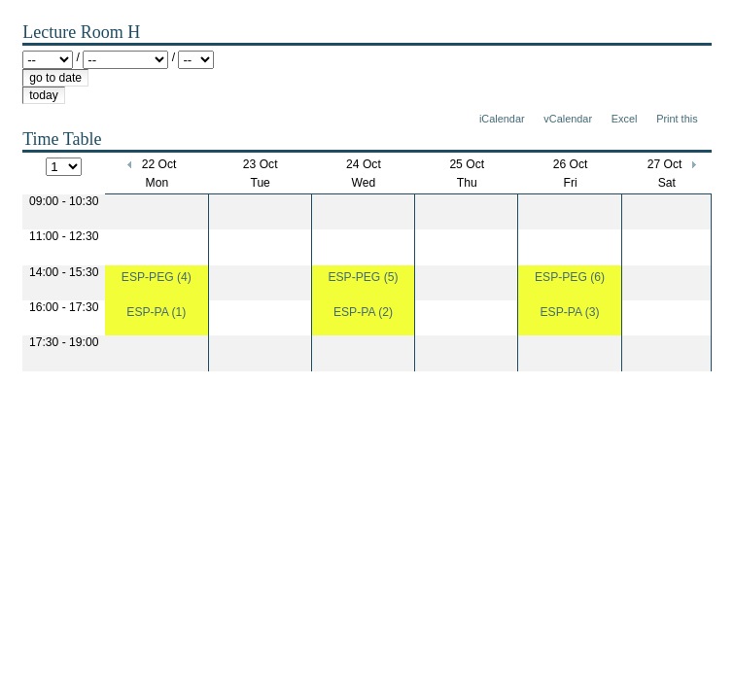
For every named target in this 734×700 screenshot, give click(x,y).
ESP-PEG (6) (570, 277)
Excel (625, 119)
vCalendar (568, 119)
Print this (677, 119)
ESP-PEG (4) (157, 277)
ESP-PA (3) (569, 312)
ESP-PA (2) (363, 312)
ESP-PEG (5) (363, 277)
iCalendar (502, 119)
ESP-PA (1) (156, 312)
